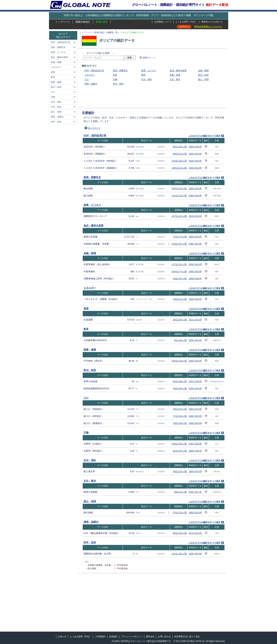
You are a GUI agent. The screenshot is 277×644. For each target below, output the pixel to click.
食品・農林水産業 (178, 71)
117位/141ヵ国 (179, 264)
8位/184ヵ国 (180, 340)
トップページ (63, 22)
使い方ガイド (94, 128)
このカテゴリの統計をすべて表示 (204, 136)
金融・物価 (203, 71)
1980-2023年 (195, 513)
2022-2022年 (195, 320)
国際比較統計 (83, 22)
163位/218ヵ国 (179, 361)
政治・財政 (203, 75)
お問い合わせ (164, 637)
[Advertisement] (147, 97)
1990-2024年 (195, 154)
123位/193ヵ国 (179, 161)
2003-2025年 (195, 381)
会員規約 (113, 637)
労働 (115, 79)
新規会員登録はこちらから (208, 27)
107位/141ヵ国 (179, 216)
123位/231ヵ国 (179, 244)
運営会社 (150, 637)
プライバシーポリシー (132, 637)
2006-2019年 (195, 216)
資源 (115, 75)
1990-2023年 (195, 340)
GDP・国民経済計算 (94, 71)
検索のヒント (149, 58)
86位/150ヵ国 (180, 533)
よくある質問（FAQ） (186, 22)
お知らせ (62, 637)
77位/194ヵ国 (180, 416)
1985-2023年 (195, 244)
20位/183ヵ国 (180, 320)
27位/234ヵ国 (180, 513)
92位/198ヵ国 (180, 381)
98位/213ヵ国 (180, 154)
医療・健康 (175, 75)
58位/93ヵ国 (180, 492)
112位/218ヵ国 (179, 196)
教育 (143, 75)
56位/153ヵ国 (180, 471)
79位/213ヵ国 (180, 299)
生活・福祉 (147, 79)
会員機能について (163, 22)
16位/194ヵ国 (180, 279)
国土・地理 (203, 79)
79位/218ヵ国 (180, 409)
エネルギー (90, 75)
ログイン (184, 27)
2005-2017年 (195, 492)
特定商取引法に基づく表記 (187, 637)
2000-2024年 (195, 264)
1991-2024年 (195, 444)
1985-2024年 (195, 189)
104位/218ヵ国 (179, 189)
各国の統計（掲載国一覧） (107, 32)
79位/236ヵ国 (180, 423)
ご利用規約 (100, 637)
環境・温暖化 (91, 84)
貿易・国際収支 (120, 71)
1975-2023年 (195, 533)
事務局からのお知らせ (212, 22)
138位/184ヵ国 (179, 444)
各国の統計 (102, 22)
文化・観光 (175, 79)
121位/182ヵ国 (179, 554)
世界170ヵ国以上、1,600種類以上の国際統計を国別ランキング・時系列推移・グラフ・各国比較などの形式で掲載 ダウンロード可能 (138, 15)
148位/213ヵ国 (179, 168)
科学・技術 (118, 84)
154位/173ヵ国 (179, 271)
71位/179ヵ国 (180, 237)
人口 (87, 79)
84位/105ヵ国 (180, 451)
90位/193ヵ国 (180, 147)
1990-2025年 (195, 147)
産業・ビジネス (149, 71)
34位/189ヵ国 (180, 388)
